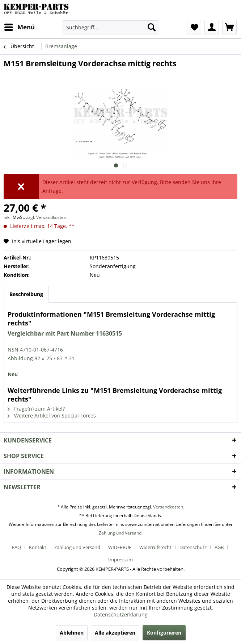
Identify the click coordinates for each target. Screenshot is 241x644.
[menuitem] (19, 27)
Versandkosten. (169, 507)
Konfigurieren (164, 633)
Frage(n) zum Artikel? (36, 409)
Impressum (120, 560)
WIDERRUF (120, 547)
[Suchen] (152, 27)
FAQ (16, 547)
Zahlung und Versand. (121, 533)
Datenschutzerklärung (121, 614)
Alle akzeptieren (115, 633)
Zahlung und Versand (77, 547)
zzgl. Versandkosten (46, 217)
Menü (20, 26)
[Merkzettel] (194, 27)
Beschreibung (26, 294)
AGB (219, 547)
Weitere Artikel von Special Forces (52, 416)
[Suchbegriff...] (111, 27)
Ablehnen (72, 633)
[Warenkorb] (229, 27)
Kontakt (38, 547)
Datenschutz (193, 547)
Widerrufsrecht (155, 547)
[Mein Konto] (212, 27)
